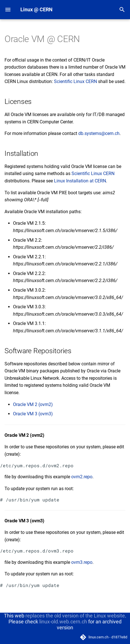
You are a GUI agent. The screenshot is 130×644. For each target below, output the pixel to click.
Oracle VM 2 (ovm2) (33, 404)
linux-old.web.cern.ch (63, 622)
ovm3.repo (82, 562)
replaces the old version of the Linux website (75, 616)
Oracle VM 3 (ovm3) (33, 414)
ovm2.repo (82, 477)
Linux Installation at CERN (80, 181)
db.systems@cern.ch (99, 133)
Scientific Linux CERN (75, 81)
